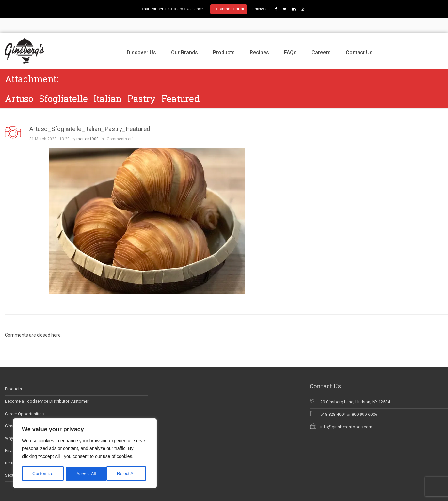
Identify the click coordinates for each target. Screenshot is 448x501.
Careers (321, 38)
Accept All (128, 474)
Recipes (259, 38)
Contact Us (359, 38)
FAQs (290, 38)
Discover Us (141, 38)
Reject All (86, 474)
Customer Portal (229, 9)
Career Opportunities (24, 399)
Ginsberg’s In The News (27, 411)
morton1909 (88, 125)
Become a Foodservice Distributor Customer (47, 387)
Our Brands (184, 38)
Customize (43, 474)
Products (224, 38)
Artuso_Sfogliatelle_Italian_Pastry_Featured (90, 114)
